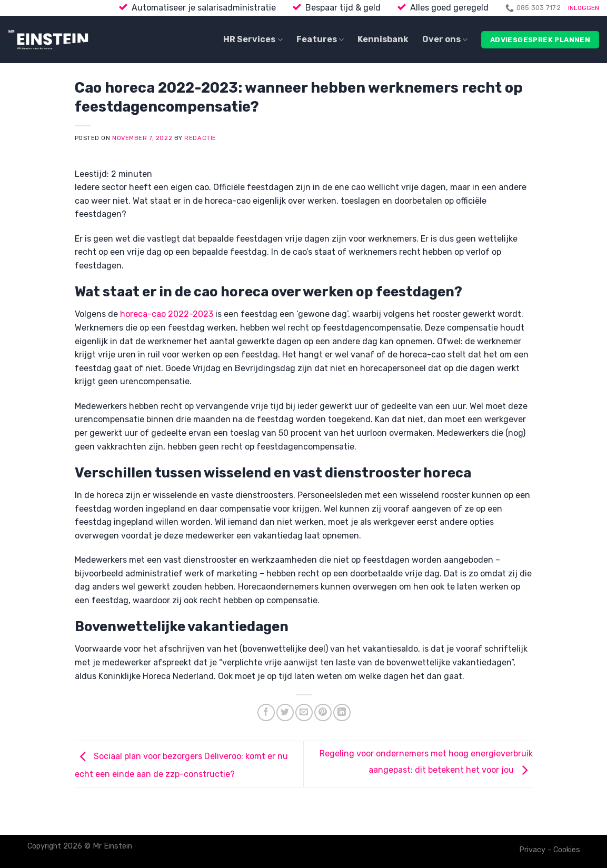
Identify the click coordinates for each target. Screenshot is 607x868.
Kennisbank (383, 39)
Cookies (567, 850)
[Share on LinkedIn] (342, 712)
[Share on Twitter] (285, 712)
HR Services (253, 39)
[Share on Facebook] (266, 712)
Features (320, 39)
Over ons (445, 39)
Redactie (200, 138)
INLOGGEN (584, 8)
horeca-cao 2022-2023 (167, 314)
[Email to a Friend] (304, 712)
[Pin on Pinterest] (323, 712)
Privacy (532, 850)
